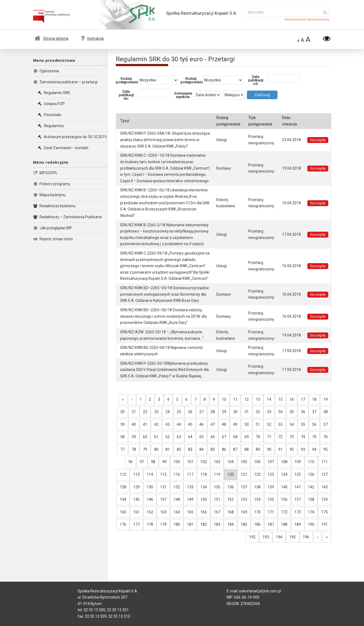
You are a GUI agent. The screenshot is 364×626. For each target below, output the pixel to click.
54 (292, 424)
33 (269, 412)
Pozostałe (49, 115)
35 (292, 412)
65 (201, 437)
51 (258, 424)
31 (247, 412)
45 (190, 424)
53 (280, 424)
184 (230, 524)
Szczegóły (318, 140)
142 (311, 487)
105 (244, 462)
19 (326, 399)
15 (280, 399)
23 (156, 412)
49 (235, 424)
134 (204, 487)
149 (190, 499)
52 (269, 424)
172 (284, 512)
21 (134, 412)
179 (163, 524)
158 (311, 499)
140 (284, 487)
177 (136, 524)
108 (284, 462)
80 (156, 449)
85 (213, 449)
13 (258, 399)
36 (303, 412)
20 (122, 412)
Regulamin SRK (54, 93)
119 (217, 474)
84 (201, 449)
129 (136, 487)
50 (247, 424)
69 (247, 437)
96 (131, 462)
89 (258, 449)
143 (325, 487)
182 (204, 524)
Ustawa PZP (51, 104)
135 (217, 487)
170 (257, 512)
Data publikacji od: (256, 80)
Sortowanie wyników (183, 95)
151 (217, 499)
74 (303, 437)
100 (177, 462)
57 (326, 424)
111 (325, 462)
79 (145, 449)
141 (298, 487)
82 (179, 449)
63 (179, 437)
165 (190, 512)
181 (190, 524)
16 (292, 399)
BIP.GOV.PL (45, 173)
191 (325, 524)
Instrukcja (92, 38)
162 (150, 512)
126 (311, 474)
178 (150, 524)
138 (257, 487)
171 (271, 512)
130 (150, 487)
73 (292, 437)
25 (179, 412)
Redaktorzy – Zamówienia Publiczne (67, 217)
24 (168, 412)
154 (257, 499)
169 (244, 512)
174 (311, 512)
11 (235, 399)
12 (247, 399)
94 (314, 449)
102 (204, 462)
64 (190, 437)
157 (298, 499)
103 (217, 462)
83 (190, 449)
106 (257, 462)
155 (271, 499)
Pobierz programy (52, 184)
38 (326, 412)
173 (298, 512)
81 (168, 449)
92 (292, 449)
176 (123, 524)
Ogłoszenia (46, 71)
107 (271, 462)
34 (280, 412)
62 (168, 437)
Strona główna (51, 38)
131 (163, 487)
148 (177, 499)
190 (311, 524)
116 (177, 474)
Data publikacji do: (126, 95)
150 (204, 499)
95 (326, 449)
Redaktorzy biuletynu (54, 206)
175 (325, 512)
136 (230, 487)
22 (145, 412)
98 (153, 462)
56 (314, 424)
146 (150, 499)
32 (258, 412)
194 (279, 537)
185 (244, 524)
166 (204, 512)
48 (224, 424)
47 (213, 424)
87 (235, 449)
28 (213, 412)
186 (257, 524)
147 (163, 499)
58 (122, 437)
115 (163, 474)
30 (235, 412)
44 (179, 424)
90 (269, 449)
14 (269, 399)
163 (163, 512)
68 (235, 437)
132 (177, 487)
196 (306, 537)
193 (266, 537)
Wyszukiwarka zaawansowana (307, 19)
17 (303, 399)
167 (217, 512)
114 (150, 474)
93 (303, 449)
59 (134, 437)
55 (303, 424)
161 (136, 512)
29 (224, 412)
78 (134, 449)
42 (156, 424)
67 (224, 437)
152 (230, 499)
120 (230, 474)
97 (142, 462)
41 (145, 424)
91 (280, 449)
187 (271, 524)
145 (136, 499)
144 (123, 499)
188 (284, 524)
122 (257, 474)
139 (271, 487)
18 (314, 399)
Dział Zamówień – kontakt (63, 148)
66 (213, 437)
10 (224, 399)
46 (201, 424)
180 (177, 524)
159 (325, 499)
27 (201, 412)
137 (244, 487)
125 (298, 474)
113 (136, 474)
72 (280, 437)
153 (244, 499)
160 (123, 512)
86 (224, 449)
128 (123, 487)
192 (252, 537)
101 (190, 462)
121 (244, 474)
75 (314, 437)
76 (326, 437)
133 (190, 487)
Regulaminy (51, 126)
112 (123, 474)
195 (293, 537)
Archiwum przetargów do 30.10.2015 (72, 137)
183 (217, 524)
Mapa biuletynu (49, 195)
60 (145, 437)
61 (156, 437)
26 (190, 412)
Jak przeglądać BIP (53, 228)
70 (258, 437)
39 (122, 424)
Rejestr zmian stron (53, 239)
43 (168, 424)
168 (230, 512)
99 (164, 462)
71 (269, 437)
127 (325, 474)
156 (284, 499)
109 (298, 462)
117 (190, 474)
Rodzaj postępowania (127, 80)
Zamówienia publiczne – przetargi (65, 82)
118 (204, 474)
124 (284, 474)
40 (134, 424)
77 (122, 449)
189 (298, 524)
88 (247, 449)
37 (314, 412)
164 (177, 512)
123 (271, 474)
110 (311, 462)
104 (230, 462)
